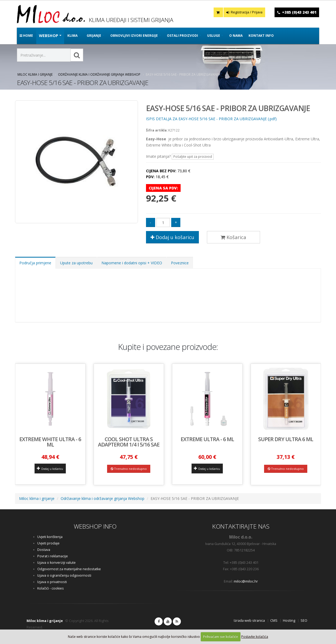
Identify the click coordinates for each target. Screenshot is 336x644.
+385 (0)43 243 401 (299, 12)
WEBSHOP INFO (95, 526)
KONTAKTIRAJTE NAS (241, 526)
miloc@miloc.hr (246, 581)
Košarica (233, 237)
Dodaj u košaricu (172, 237)
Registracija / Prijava (244, 12)
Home (26, 36)
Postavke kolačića (255, 637)
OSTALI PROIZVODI (182, 36)
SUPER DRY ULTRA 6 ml (286, 439)
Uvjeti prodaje (48, 543)
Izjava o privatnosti (52, 582)
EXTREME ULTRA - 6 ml (207, 439)
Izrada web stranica (249, 621)
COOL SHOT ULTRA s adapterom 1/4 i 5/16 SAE (129, 442)
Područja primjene (35, 263)
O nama (236, 36)
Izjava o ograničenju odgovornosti (64, 575)
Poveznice (180, 263)
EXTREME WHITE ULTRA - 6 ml (50, 442)
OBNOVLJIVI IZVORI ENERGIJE (134, 36)
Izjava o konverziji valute (56, 563)
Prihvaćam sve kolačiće (221, 637)
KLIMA (72, 36)
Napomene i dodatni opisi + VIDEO (132, 263)
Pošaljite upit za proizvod (193, 157)
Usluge (214, 36)
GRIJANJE (94, 36)
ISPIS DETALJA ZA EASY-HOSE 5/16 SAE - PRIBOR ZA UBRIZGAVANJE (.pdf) (211, 119)
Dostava (44, 550)
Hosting (289, 621)
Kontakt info (261, 36)
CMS (274, 621)
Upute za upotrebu (76, 263)
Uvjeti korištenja (50, 537)
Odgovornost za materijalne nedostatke (69, 569)
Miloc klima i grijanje (35, 74)
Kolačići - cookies (51, 588)
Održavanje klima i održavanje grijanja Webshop (99, 74)
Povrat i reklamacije (53, 556)
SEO (304, 621)
